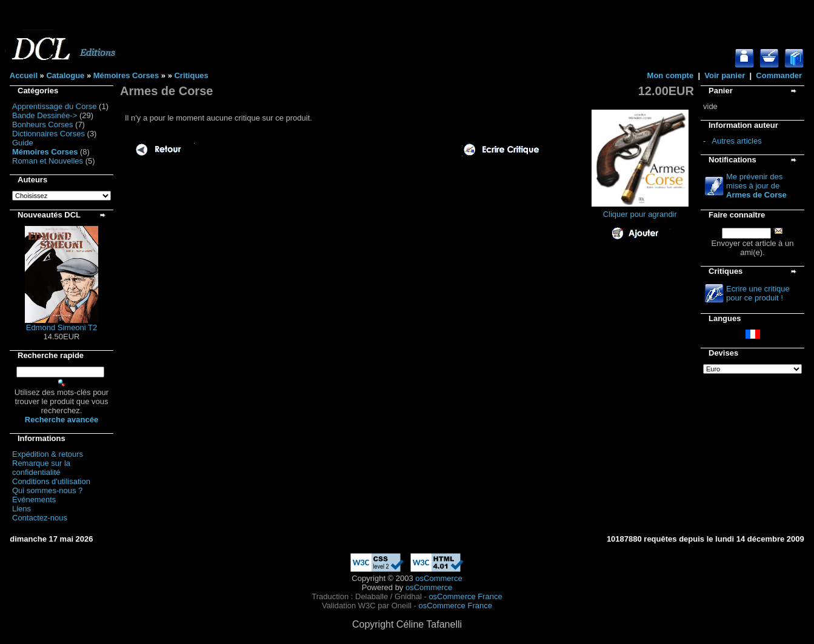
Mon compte (671, 75)
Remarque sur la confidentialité (41, 468)
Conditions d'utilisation (51, 481)
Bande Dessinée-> (45, 115)
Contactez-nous (40, 518)
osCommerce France (465, 596)
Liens (22, 509)
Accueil (24, 75)
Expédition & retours (48, 454)
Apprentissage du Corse (54, 106)
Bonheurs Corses (42, 124)
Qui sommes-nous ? (47, 490)
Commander (779, 75)
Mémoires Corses (126, 75)
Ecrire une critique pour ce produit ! (758, 293)
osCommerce (439, 578)
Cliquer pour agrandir (640, 211)
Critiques (191, 75)
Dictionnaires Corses (48, 134)
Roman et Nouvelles (48, 161)
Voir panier (725, 75)
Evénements (34, 500)
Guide (23, 143)
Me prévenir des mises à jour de (756, 186)
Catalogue (65, 75)
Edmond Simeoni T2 (62, 327)
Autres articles (736, 141)
